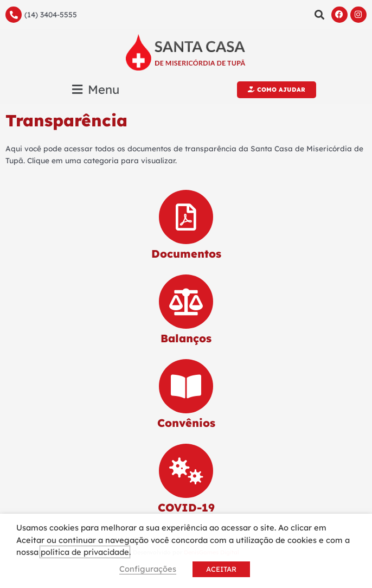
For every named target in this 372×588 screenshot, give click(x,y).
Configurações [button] (148, 569)
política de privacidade (85, 552)
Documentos (186, 254)
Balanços (186, 338)
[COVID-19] (186, 471)
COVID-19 (186, 507)
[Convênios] (186, 386)
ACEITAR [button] (221, 569)
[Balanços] (186, 302)
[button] (320, 14)
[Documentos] (186, 217)
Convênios (186, 423)
